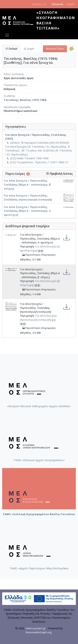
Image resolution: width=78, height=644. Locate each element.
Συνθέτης (9, 96)
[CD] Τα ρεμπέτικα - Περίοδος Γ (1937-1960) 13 (39, 162)
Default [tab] (11, 49)
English (70, 4)
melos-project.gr (36, 628)
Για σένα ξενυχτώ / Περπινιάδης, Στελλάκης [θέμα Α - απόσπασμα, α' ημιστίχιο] (28, 211)
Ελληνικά (57, 4)
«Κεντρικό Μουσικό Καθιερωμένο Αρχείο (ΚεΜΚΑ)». (39, 406)
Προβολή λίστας (59, 174)
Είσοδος (39, 4)
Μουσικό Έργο (55, 49)
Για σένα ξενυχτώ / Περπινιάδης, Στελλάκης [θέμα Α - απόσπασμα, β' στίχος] (28, 184)
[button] (47, 174)
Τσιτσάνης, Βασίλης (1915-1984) (25, 100)
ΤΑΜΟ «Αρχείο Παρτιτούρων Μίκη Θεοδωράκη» (39, 568)
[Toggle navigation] (7, 35)
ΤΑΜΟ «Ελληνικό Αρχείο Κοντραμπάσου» (39, 460)
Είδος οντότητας (14, 74)
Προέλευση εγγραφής (17, 107)
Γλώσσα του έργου (15, 85)
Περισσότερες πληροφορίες (39, 255)
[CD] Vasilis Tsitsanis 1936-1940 (29, 158)
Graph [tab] (29, 49)
